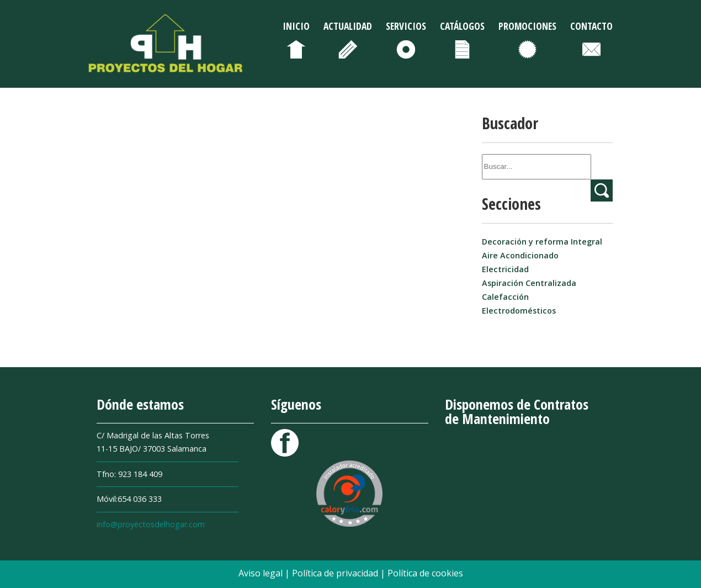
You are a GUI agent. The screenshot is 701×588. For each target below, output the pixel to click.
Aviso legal (262, 573)
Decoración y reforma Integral (542, 242)
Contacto (591, 26)
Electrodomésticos (519, 311)
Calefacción (505, 297)
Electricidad (505, 269)
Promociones (527, 26)
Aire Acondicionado (520, 255)
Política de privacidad (336, 573)
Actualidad (348, 26)
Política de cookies (425, 573)
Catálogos (462, 26)
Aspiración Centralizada (529, 283)
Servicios (406, 26)
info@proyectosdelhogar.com (151, 524)
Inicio (296, 26)
